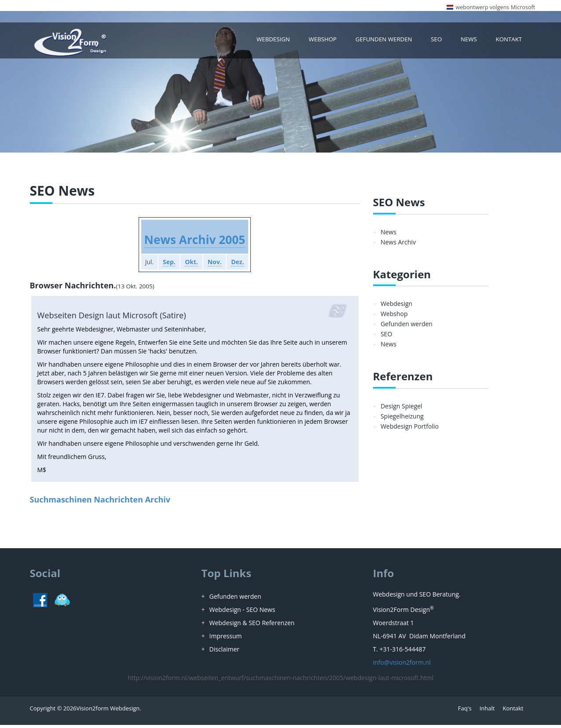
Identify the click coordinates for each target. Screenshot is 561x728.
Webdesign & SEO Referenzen (252, 626)
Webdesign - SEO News (242, 613)
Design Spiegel (401, 409)
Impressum (226, 639)
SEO (440, 42)
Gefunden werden (389, 42)
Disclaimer (224, 652)
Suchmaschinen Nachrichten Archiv (100, 502)
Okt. (191, 265)
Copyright (43, 711)
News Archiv (398, 245)
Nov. (217, 265)
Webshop (332, 42)
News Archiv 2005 (195, 242)
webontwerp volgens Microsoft (495, 7)
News (471, 42)
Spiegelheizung (402, 419)
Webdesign (285, 42)
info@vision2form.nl (402, 665)
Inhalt (487, 711)
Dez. (243, 265)
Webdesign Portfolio (410, 429)
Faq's (465, 711)
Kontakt (510, 42)
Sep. (166, 265)
